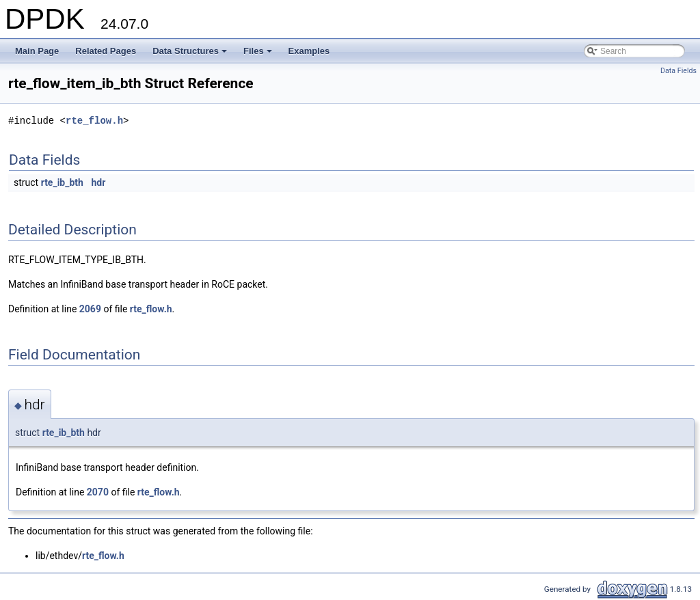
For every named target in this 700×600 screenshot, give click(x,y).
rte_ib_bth (62, 182)
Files (259, 55)
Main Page (37, 51)
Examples (309, 51)
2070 (98, 492)
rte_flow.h (94, 121)
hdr (98, 182)
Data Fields (678, 71)
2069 (90, 309)
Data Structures (191, 55)
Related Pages (106, 51)
